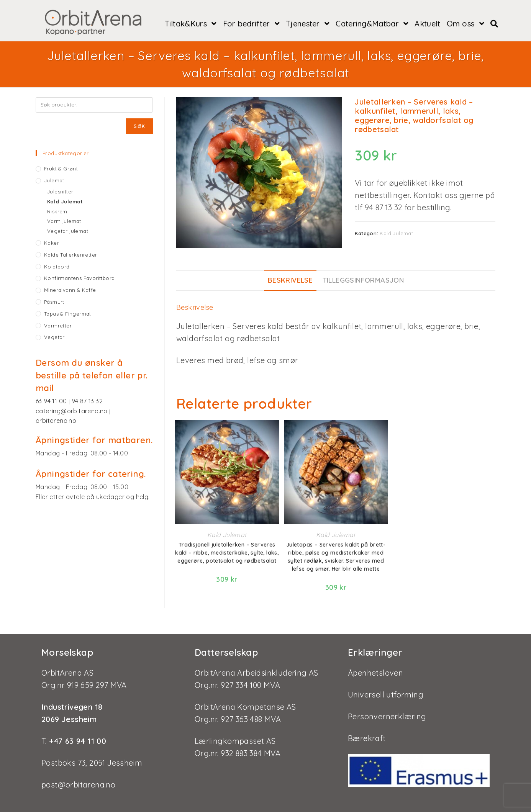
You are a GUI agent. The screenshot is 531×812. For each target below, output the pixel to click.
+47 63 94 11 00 (76, 734)
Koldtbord (57, 267)
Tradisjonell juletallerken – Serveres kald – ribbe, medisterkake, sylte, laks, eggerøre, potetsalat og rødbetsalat (227, 553)
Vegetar (54, 337)
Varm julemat (64, 221)
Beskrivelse (290, 280)
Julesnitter (60, 192)
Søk (139, 126)
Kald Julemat (396, 233)
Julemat (54, 180)
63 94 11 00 (52, 401)
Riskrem (57, 211)
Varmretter (58, 326)
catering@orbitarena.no (72, 411)
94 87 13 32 (87, 401)
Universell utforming (386, 688)
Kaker (52, 243)
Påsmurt (54, 302)
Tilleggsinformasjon (363, 280)
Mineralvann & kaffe (70, 290)
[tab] (290, 281)
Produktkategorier (66, 153)
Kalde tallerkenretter (70, 255)
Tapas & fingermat (68, 314)
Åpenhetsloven (375, 666)
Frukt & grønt (61, 169)
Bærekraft (367, 731)
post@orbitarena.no (78, 778)
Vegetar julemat (68, 231)
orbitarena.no (56, 421)
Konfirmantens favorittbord (79, 278)
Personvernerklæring (387, 710)
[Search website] (494, 24)
